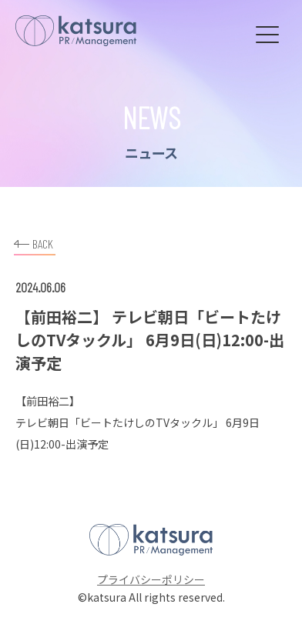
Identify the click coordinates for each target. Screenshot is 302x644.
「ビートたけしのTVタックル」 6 (151, 422)
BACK (34, 242)
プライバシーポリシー (151, 579)
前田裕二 (48, 401)
